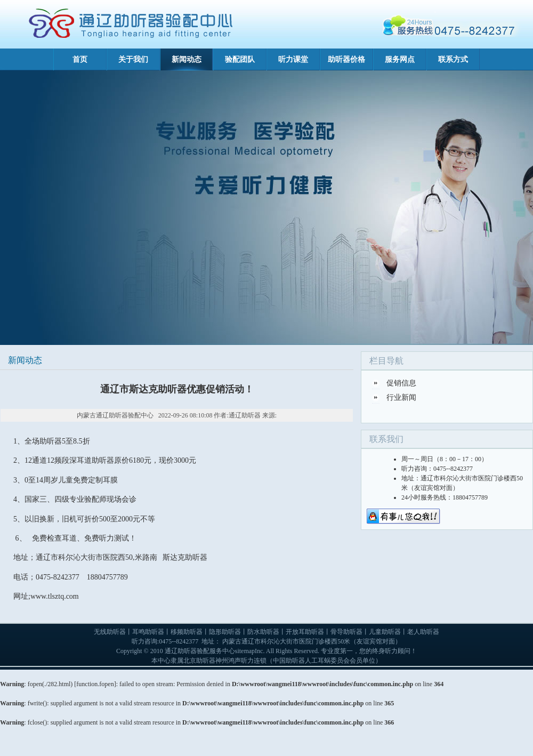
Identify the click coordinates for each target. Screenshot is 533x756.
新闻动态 (187, 59)
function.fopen (95, 684)
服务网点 (400, 59)
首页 (80, 59)
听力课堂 (293, 59)
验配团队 (240, 59)
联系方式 (453, 59)
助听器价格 (346, 59)
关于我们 (133, 59)
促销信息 (401, 383)
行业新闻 (401, 397)
